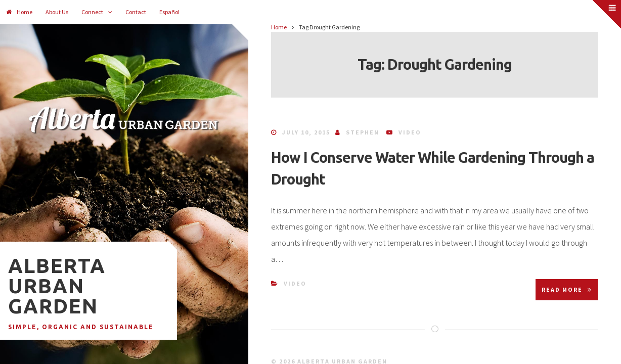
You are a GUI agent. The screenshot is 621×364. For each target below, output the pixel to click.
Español (169, 12)
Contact (136, 12)
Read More (567, 289)
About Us (57, 12)
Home (19, 12)
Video (410, 132)
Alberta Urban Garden (57, 286)
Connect (92, 12)
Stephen (363, 132)
